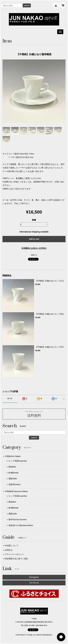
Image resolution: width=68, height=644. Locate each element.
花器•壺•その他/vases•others (21, 525)
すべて (10, 399)
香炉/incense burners (18, 519)
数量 (34, 220)
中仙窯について (11, 546)
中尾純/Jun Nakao (13, 456)
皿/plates (12, 467)
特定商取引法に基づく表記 (16, 559)
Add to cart (34, 239)
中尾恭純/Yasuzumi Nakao (16, 491)
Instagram (34, 577)
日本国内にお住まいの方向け (34, 248)
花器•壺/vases (14, 484)
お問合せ (9, 550)
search (27, 5)
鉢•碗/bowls (14, 473)
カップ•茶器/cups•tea (18, 461)
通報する (34, 255)
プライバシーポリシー (14, 554)
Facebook (34, 583)
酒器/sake (13, 479)
